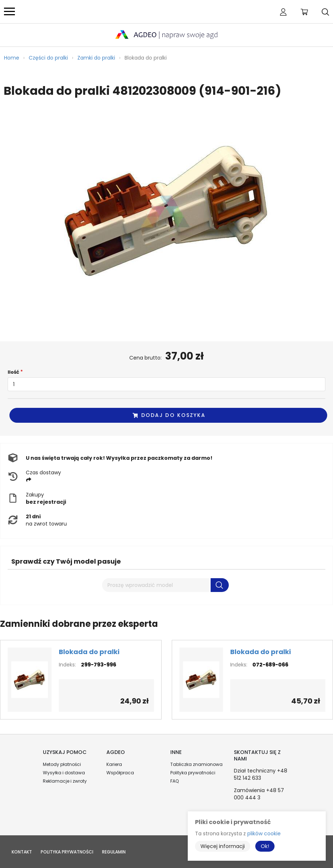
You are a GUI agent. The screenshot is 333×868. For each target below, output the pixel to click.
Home (12, 58)
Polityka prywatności (193, 773)
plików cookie (264, 833)
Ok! (265, 846)
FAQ (174, 781)
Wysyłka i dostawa (64, 773)
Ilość (13, 372)
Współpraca (120, 773)
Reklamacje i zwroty (65, 781)
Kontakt (22, 852)
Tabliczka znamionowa (196, 764)
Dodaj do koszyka (169, 415)
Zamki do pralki (96, 58)
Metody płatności (62, 764)
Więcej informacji (223, 846)
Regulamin (114, 852)
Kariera (114, 764)
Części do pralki (48, 58)
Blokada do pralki (89, 652)
